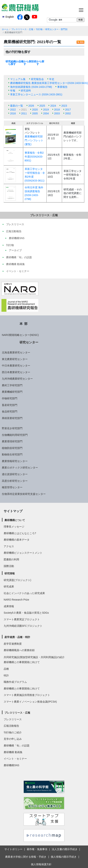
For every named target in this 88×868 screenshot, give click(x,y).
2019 (46, 110)
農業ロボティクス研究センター (20, 468)
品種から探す (25, 63)
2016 (13, 113)
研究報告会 (37, 79)
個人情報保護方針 (41, 864)
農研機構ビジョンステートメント (23, 553)
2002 (68, 113)
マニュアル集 (18, 79)
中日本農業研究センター (16, 366)
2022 (13, 110)
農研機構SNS (11, 765)
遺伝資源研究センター (15, 474)
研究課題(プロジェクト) (17, 580)
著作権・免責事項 (37, 849)
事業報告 (62, 87)
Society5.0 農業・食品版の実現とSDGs (26, 613)
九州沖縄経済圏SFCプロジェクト (23, 626)
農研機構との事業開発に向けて (22, 662)
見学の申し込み (13, 739)
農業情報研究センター (15, 461)
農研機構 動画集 (13, 752)
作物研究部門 (10, 398)
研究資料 (26, 91)
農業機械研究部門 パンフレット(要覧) (34, 140)
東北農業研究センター (15, 359)
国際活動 (9, 566)
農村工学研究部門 (12, 385)
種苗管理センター (12, 487)
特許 (6, 675)
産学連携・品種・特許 (17, 637)
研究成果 (9, 587)
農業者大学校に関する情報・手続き (26, 857)
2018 (57, 110)
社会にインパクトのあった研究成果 (24, 593)
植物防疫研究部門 (12, 448)
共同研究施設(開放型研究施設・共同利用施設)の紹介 (34, 657)
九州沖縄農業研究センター (17, 379)
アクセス (9, 546)
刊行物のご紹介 (13, 732)
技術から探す (38, 63)
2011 (24, 113)
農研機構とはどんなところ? (20, 533)
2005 (35, 113)
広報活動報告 (11, 726)
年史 (52, 79)
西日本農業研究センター (16, 372)
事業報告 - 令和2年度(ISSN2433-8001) (34, 157)
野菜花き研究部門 (12, 428)
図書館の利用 (11, 559)
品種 (6, 669)
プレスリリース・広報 (22, 29)
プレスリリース (13, 719)
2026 (31, 106)
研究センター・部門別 (56, 29)
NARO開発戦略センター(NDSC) (20, 335)
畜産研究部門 (10, 405)
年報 (13, 91)
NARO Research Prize (16, 600)
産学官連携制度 (13, 644)
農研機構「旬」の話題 (17, 746)
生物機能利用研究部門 (15, 435)
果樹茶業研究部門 (12, 418)
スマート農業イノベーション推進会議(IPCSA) (30, 702)
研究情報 (10, 573)
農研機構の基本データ (17, 540)
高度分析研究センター (15, 481)
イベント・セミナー (15, 759)
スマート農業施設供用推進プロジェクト (27, 695)
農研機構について (15, 520)
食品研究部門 (10, 411)
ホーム (5, 29)
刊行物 (39, 29)
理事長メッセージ (14, 527)
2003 (57, 113)
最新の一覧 (17, 106)
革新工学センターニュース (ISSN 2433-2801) (36, 94)
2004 (46, 113)
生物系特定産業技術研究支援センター (24, 494)
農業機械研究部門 (12, 392)
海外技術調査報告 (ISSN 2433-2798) (31, 87)
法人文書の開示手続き (65, 849)
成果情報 (9, 606)
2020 (35, 110)
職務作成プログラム (15, 682)
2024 (53, 106)
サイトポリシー (13, 849)
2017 (68, 110)
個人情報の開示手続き (64, 857)
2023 (64, 106)
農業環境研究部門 (12, 441)
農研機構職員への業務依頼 (19, 650)
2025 (42, 106)
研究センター (29, 342)
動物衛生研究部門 (12, 454)
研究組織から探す (12, 63)
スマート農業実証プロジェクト (22, 619)
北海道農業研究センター (16, 352)
